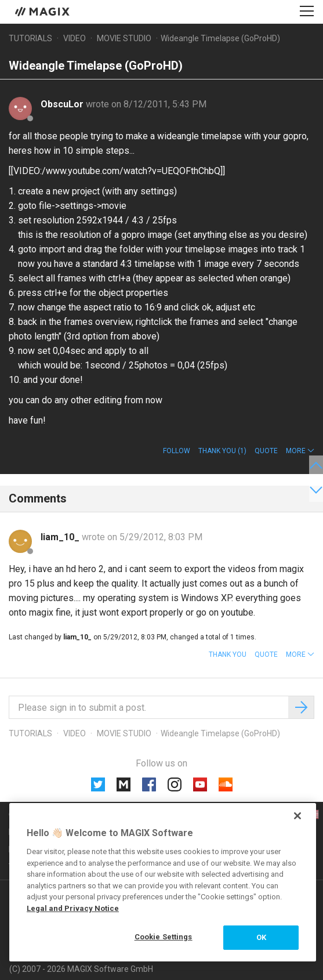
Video (75, 38)
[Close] (297, 816)
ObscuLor (63, 104)
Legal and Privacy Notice (73, 908)
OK (261, 937)
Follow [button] (177, 451)
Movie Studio (124, 38)
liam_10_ (61, 537)
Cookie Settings (164, 937)
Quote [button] (266, 451)
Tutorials (30, 38)
